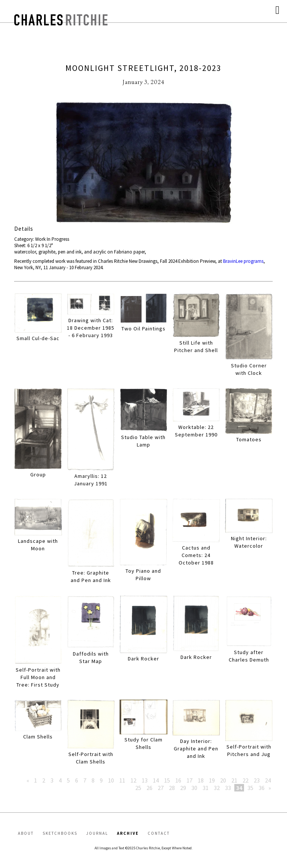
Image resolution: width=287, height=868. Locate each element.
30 (194, 788)
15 (167, 780)
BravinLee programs (243, 261)
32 (217, 788)
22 (246, 780)
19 (212, 780)
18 (201, 780)
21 (234, 780)
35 (250, 788)
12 (133, 780)
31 (206, 788)
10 (111, 780)
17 (189, 780)
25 (138, 788)
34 (239, 788)
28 (172, 788)
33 (228, 788)
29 (183, 788)
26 (149, 788)
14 (156, 780)
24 (268, 780)
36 (262, 788)
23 (257, 780)
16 (178, 780)
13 (145, 780)
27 (161, 788)
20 (223, 780)
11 (122, 780)
